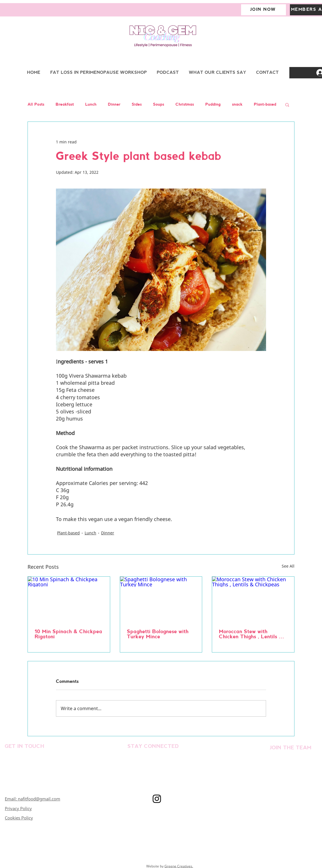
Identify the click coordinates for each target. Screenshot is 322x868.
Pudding (213, 105)
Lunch (91, 105)
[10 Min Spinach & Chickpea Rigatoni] (69, 600)
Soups (159, 105)
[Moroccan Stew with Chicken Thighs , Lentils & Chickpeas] (253, 600)
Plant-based (265, 105)
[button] (287, 104)
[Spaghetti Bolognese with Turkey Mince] (161, 600)
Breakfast (65, 105)
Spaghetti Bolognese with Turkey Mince (158, 634)
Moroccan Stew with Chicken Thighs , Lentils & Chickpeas (251, 635)
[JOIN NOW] (264, 10)
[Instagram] (157, 799)
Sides (137, 105)
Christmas (185, 105)
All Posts (36, 105)
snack (237, 105)
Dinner (114, 105)
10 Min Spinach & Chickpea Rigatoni (68, 634)
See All (288, 566)
